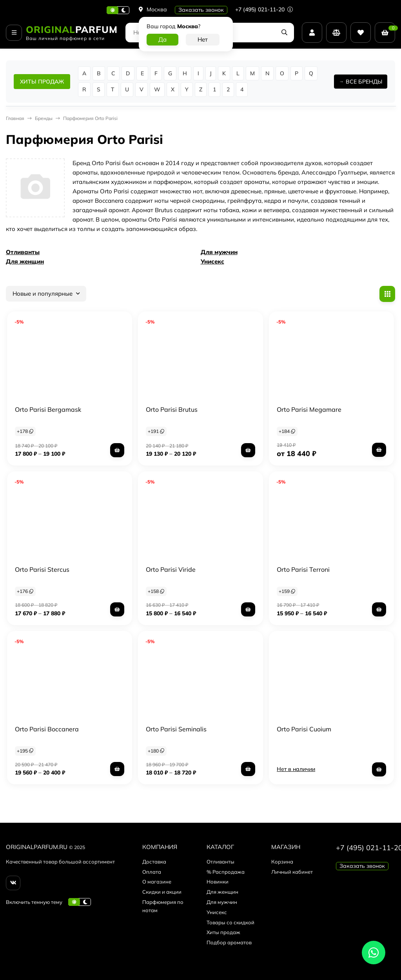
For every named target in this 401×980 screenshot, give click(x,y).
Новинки (218, 882)
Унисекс (212, 261)
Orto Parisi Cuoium (304, 729)
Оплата (152, 872)
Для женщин (25, 261)
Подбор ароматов (229, 942)
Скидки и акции (162, 892)
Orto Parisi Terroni (303, 569)
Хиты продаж (223, 932)
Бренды (44, 118)
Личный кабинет (292, 872)
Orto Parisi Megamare (309, 409)
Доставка (154, 862)
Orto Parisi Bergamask (48, 409)
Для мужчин (219, 252)
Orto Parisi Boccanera (47, 729)
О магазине (157, 882)
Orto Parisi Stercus (42, 569)
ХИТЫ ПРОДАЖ (42, 82)
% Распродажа (226, 872)
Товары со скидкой (230, 922)
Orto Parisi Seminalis (176, 729)
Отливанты (23, 252)
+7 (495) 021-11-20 (264, 9)
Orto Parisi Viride (171, 569)
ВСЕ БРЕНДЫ (364, 82)
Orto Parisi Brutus (172, 409)
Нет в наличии (296, 769)
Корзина (282, 862)
